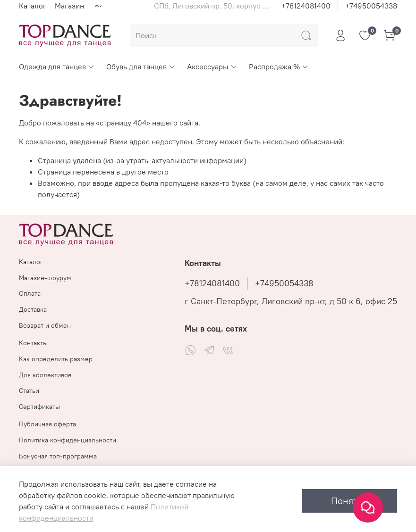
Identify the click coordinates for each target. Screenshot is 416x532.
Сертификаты (39, 407)
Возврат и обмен (45, 325)
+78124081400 (306, 6)
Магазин (69, 6)
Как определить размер (56, 359)
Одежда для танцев (57, 66)
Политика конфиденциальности (68, 440)
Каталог (33, 6)
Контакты (33, 343)
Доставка (33, 309)
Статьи (29, 391)
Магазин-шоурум (45, 278)
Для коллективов (45, 375)
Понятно (350, 501)
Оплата (30, 293)
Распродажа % (279, 66)
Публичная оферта (47, 424)
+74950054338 (371, 6)
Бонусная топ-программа (58, 456)
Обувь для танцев (141, 66)
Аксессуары (212, 66)
